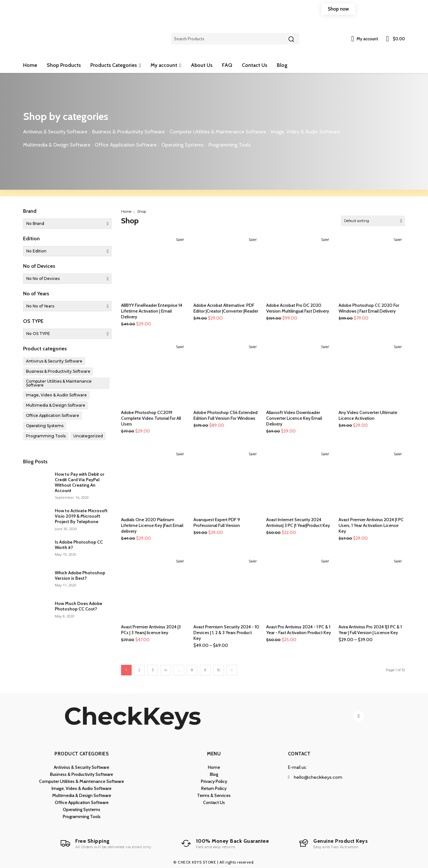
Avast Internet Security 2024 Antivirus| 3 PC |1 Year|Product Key (298, 522)
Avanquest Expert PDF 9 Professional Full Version (217, 522)
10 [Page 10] (218, 670)
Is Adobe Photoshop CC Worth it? (79, 545)
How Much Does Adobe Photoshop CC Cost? (78, 606)
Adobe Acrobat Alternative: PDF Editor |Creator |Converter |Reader (226, 308)
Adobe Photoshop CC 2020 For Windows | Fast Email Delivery (369, 308)
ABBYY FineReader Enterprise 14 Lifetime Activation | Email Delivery (152, 311)
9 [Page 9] (205, 670)
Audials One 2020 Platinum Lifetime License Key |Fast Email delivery (152, 525)
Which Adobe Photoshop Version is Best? (80, 575)
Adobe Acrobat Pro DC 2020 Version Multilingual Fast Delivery (298, 308)
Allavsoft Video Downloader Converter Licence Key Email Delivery (294, 418)
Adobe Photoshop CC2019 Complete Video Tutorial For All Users (151, 418)
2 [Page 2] (139, 670)
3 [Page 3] (152, 670)
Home (126, 211)
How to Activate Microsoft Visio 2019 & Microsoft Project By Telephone (81, 516)
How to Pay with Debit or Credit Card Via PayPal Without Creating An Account (80, 482)
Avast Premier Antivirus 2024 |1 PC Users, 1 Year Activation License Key (371, 525)
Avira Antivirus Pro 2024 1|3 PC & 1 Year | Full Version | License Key (370, 630)
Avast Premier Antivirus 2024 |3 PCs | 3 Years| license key (151, 630)
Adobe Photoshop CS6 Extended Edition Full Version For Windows (226, 415)
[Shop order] (373, 221)
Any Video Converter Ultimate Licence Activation (368, 415)
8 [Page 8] (192, 670)
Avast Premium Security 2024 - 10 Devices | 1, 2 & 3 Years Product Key (226, 633)
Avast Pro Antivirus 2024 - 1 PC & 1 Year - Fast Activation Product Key (299, 630)
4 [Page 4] (166, 670)
